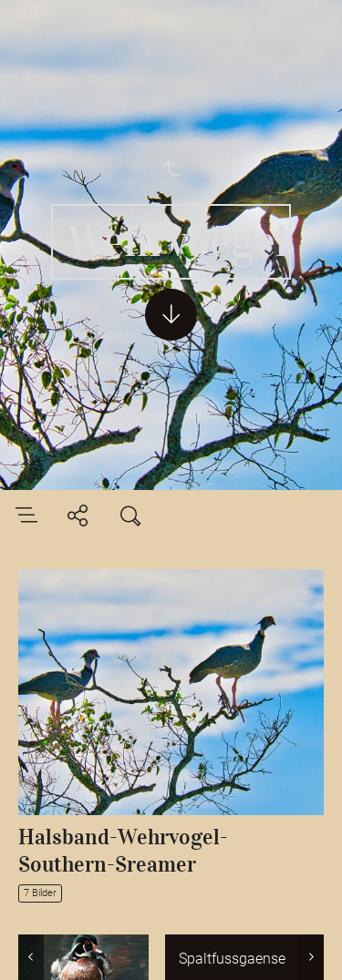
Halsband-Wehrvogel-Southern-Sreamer (123, 851)
